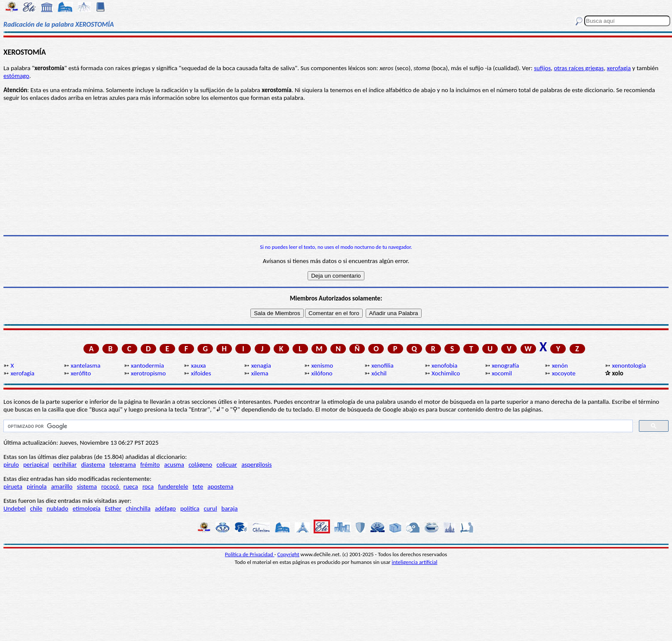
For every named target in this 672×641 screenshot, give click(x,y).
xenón (560, 365)
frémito (150, 464)
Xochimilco (446, 373)
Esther (113, 508)
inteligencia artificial (415, 562)
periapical (36, 464)
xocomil (502, 373)
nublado (58, 508)
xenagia (261, 365)
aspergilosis (256, 464)
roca (148, 486)
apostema (220, 486)
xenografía (506, 365)
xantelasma (85, 365)
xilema (260, 373)
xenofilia (382, 365)
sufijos (542, 68)
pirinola (37, 486)
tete (198, 486)
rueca (131, 486)
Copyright (288, 554)
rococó (111, 486)
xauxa (199, 365)
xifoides (201, 373)
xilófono (322, 373)
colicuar (227, 464)
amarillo (62, 486)
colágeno (200, 464)
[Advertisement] (336, 168)
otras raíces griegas (579, 68)
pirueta (13, 486)
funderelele (173, 486)
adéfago (165, 508)
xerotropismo (148, 373)
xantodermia (147, 365)
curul (211, 508)
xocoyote (564, 373)
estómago (16, 76)
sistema (87, 486)
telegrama (123, 464)
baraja (230, 508)
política (190, 508)
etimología (87, 508)
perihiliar (65, 464)
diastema (93, 464)
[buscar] (317, 426)
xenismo (322, 365)
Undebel (15, 508)
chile (36, 508)
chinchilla (138, 508)
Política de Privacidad (250, 554)
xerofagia (619, 68)
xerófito (81, 373)
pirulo (11, 464)
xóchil (379, 373)
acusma (174, 464)
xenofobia (444, 365)
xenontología (629, 365)
